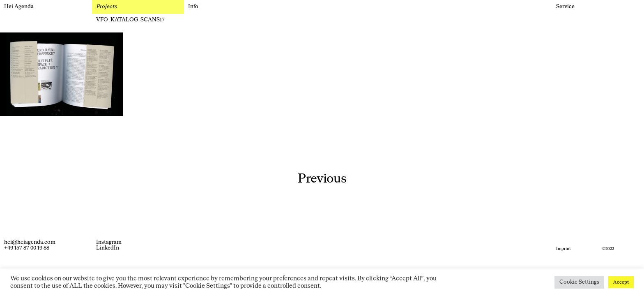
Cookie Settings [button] (579, 282)
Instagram (109, 242)
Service (565, 7)
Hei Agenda (19, 7)
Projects (106, 7)
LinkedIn (108, 248)
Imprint (563, 249)
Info (193, 7)
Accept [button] (621, 282)
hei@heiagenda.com (30, 242)
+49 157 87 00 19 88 (27, 248)
